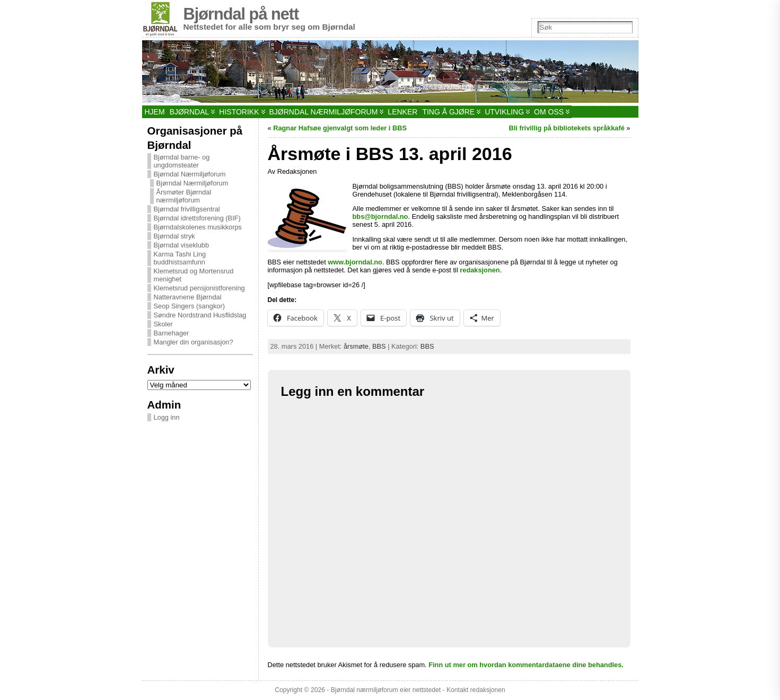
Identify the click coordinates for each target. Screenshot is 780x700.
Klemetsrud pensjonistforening (199, 288)
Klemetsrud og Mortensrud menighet (194, 275)
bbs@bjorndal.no (380, 216)
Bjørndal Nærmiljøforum (190, 174)
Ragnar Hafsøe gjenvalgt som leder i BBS (340, 128)
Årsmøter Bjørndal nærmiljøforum (184, 196)
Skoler (163, 324)
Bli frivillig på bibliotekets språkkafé (566, 128)
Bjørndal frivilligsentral (187, 209)
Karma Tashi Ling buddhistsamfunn (180, 258)
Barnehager (172, 333)
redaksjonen (480, 270)
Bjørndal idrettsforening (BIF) (197, 218)
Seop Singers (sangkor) (189, 306)
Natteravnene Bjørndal (188, 297)
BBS (379, 346)
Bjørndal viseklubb (182, 245)
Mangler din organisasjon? (194, 342)
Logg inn (167, 417)
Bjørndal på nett (241, 14)
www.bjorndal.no (355, 262)
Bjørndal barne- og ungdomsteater (182, 161)
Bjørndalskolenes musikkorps (198, 227)
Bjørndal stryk (174, 236)
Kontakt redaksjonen (476, 690)
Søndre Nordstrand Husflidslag (200, 315)
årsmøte (356, 346)
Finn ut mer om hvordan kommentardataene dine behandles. (526, 665)
